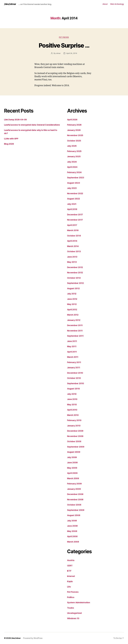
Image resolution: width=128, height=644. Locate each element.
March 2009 (73, 478)
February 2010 (75, 420)
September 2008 (76, 510)
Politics (71, 597)
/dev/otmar (10, 4)
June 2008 (73, 526)
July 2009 (72, 457)
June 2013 (72, 257)
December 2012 (75, 267)
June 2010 (73, 399)
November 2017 (75, 220)
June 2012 (72, 299)
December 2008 (75, 494)
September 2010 (76, 383)
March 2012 (73, 315)
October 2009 (74, 441)
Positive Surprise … (64, 45)
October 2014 (74, 236)
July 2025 (72, 146)
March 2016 (73, 230)
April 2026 (73, 120)
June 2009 (73, 463)
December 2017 (75, 215)
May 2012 (72, 304)
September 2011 (76, 336)
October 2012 (74, 278)
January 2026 (74, 130)
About (105, 4)
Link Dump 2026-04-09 (16, 120)
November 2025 (75, 135)
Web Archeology (117, 4)
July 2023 (72, 188)
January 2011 (74, 368)
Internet (71, 576)
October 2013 (74, 252)
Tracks (71, 608)
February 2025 (75, 151)
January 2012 (74, 320)
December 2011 (75, 325)
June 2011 (72, 341)
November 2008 (75, 499)
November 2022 (75, 193)
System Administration (79, 603)
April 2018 (72, 209)
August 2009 (74, 452)
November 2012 (75, 273)
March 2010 (73, 415)
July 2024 (72, 162)
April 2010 (72, 410)
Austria (71, 560)
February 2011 (74, 362)
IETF (69, 571)
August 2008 (74, 515)
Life (69, 587)
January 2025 (74, 157)
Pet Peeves (64, 37)
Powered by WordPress (33, 638)
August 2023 (74, 183)
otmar (58, 53)
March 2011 (73, 357)
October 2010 (74, 378)
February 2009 (75, 484)
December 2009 (75, 431)
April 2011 (72, 352)
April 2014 (72, 241)
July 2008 (72, 521)
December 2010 (75, 373)
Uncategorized (75, 613)
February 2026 (75, 125)
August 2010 (74, 389)
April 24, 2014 (72, 53)
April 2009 (73, 473)
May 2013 (72, 262)
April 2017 (72, 225)
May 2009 (72, 468)
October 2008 (74, 505)
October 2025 (74, 141)
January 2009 (74, 489)
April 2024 (73, 167)
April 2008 (73, 536)
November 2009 (75, 436)
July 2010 (72, 394)
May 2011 (72, 346)
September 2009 (76, 447)
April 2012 (72, 309)
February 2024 (75, 172)
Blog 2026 (9, 147)
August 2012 (74, 288)
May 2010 (72, 404)
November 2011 (75, 331)
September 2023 (76, 178)
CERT (70, 566)
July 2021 (72, 204)
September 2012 (76, 283)
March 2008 (73, 542)
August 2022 (74, 199)
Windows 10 (73, 618)
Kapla (70, 581)
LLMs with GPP (11, 142)
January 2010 (74, 426)
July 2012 (72, 294)
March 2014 (73, 246)
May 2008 (72, 531)
